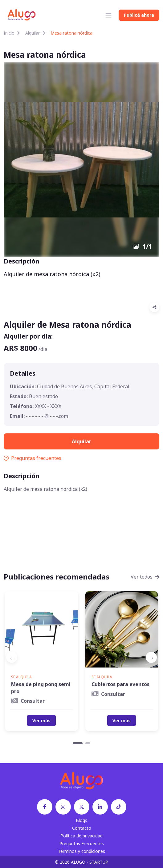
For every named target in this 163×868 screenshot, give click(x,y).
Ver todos (145, 577)
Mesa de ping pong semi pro (41, 688)
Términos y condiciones (81, 851)
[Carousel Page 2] (88, 743)
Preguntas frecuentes (33, 458)
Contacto (82, 828)
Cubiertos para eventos (120, 684)
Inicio (9, 33)
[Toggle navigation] (108, 15)
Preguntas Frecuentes (82, 843)
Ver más (41, 721)
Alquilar (33, 33)
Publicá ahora (139, 15)
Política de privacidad (81, 836)
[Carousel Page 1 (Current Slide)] (78, 743)
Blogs (81, 820)
